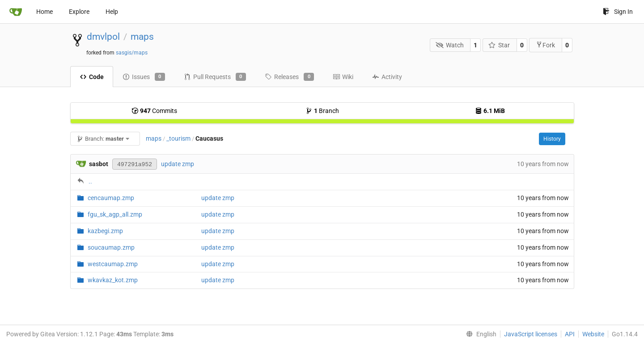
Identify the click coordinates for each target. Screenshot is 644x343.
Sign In (618, 12)
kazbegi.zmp (105, 231)
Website (593, 334)
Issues (144, 77)
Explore (79, 12)
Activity (387, 77)
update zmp (178, 164)
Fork (545, 45)
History (552, 139)
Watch (450, 45)
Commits (154, 111)
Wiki (343, 77)
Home (44, 12)
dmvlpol (103, 37)
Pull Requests (215, 77)
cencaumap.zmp (111, 198)
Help (112, 12)
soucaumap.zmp (111, 247)
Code (92, 77)
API (570, 334)
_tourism (178, 138)
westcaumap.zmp (113, 264)
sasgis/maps (132, 53)
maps (142, 37)
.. (90, 181)
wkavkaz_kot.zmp (113, 280)
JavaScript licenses (531, 334)
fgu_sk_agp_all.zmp (115, 214)
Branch (322, 111)
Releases (289, 77)
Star (499, 45)
